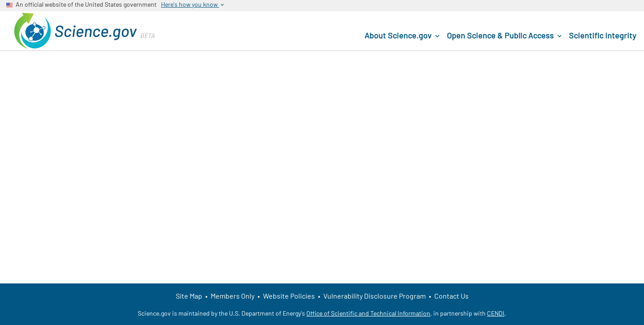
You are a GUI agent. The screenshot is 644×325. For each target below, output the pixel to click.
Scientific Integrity (602, 35)
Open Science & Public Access (505, 36)
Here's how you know (193, 4)
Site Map (189, 296)
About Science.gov (403, 36)
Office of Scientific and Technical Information (368, 313)
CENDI (496, 313)
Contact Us (451, 296)
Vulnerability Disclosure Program (375, 296)
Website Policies (289, 296)
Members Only (233, 296)
